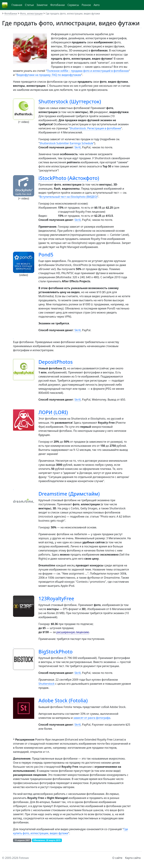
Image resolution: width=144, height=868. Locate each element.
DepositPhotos (56, 362)
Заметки (42, 5)
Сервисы (73, 5)
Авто (97, 5)
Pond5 (46, 255)
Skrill (78, 147)
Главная (17, 5)
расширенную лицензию (73, 632)
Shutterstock (47, 684)
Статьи (29, 5)
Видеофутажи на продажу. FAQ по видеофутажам (49, 75)
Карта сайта (133, 858)
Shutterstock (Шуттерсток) (70, 101)
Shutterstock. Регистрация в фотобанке (95, 128)
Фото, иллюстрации (31, 13)
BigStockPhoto (55, 652)
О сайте (117, 858)
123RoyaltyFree (56, 598)
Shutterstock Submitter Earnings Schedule (66, 143)
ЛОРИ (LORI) (53, 412)
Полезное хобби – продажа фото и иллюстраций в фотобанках (88, 71)
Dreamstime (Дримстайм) (69, 494)
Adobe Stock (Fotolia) (63, 700)
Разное (86, 5)
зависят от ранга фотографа (92, 718)
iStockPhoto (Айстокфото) (69, 178)
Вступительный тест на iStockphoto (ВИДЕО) (69, 197)
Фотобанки (57, 5)
